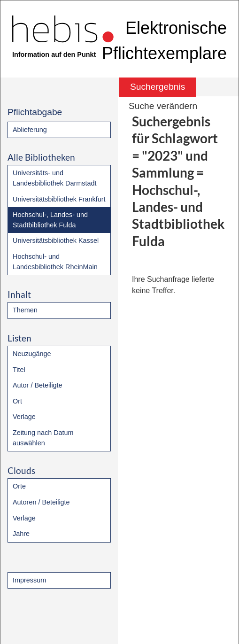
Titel (19, 370)
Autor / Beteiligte (38, 385)
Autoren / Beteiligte (41, 502)
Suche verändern (163, 106)
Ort (17, 401)
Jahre (21, 534)
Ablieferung (30, 130)
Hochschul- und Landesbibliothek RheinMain (55, 262)
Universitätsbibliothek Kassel (56, 241)
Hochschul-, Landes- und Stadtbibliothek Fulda (50, 220)
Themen (25, 310)
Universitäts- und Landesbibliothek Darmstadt (54, 178)
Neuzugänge (32, 354)
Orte (19, 486)
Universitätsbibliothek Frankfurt (59, 199)
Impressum (29, 580)
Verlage (24, 417)
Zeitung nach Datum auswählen (43, 438)
